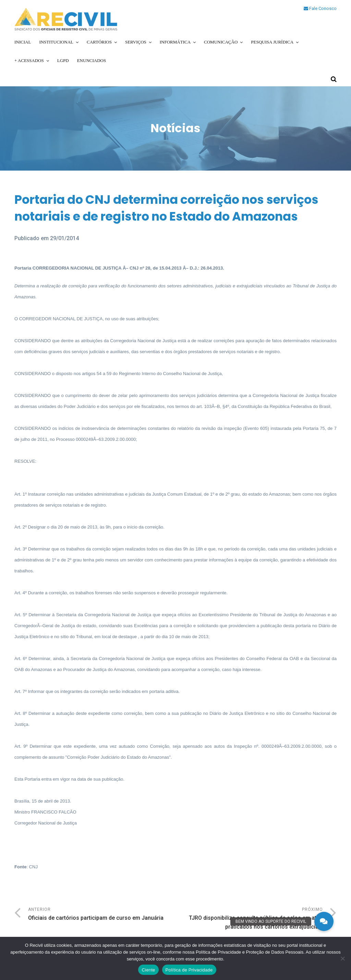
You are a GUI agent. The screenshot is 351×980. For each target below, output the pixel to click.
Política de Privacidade (189, 970)
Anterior (102, 915)
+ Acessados (29, 60)
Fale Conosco (320, 8)
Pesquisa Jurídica (272, 42)
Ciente (148, 970)
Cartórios (99, 42)
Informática (175, 42)
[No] (342, 958)
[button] (324, 921)
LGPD (63, 60)
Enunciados (92, 60)
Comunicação (221, 42)
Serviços (136, 42)
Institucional (56, 42)
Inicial (23, 42)
